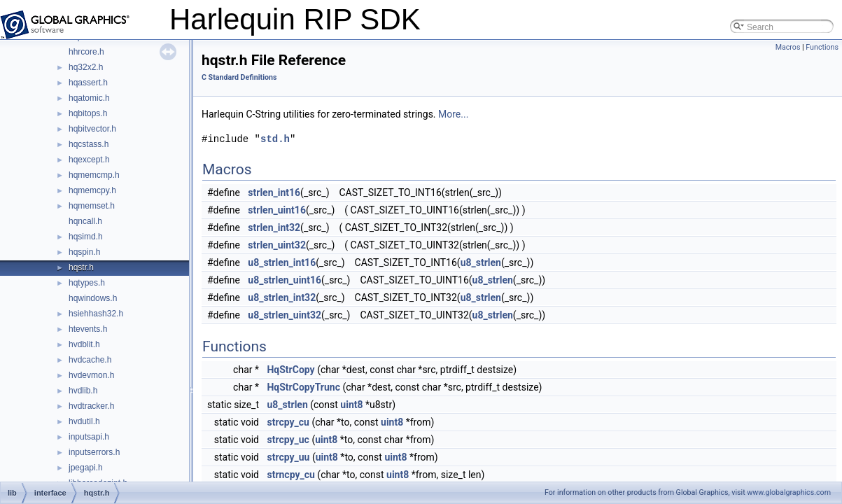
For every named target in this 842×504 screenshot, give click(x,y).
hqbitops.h (88, 113)
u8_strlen (481, 262)
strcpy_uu (288, 457)
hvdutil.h (84, 421)
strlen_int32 (274, 227)
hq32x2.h (86, 67)
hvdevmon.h (91, 375)
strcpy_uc (288, 440)
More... (453, 114)
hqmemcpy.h (92, 190)
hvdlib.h (83, 391)
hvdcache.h (90, 360)
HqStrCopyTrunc (303, 387)
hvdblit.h (84, 344)
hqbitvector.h (92, 129)
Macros (788, 47)
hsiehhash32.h (96, 314)
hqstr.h (81, 267)
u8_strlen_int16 (282, 262)
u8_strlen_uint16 (285, 280)
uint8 (351, 405)
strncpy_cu (290, 475)
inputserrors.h (94, 452)
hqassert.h (88, 83)
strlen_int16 (274, 192)
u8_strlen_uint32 (285, 315)
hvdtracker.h (91, 406)
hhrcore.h (86, 52)
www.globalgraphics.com (789, 492)
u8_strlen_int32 (282, 297)
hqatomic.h (89, 98)
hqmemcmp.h (94, 175)
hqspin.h (84, 252)
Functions (822, 47)
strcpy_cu (288, 422)
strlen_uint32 (277, 245)
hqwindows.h (93, 298)
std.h (275, 139)
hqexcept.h (89, 160)
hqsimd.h (86, 237)
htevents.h (88, 329)
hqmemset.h (92, 206)
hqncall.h (85, 221)
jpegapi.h (86, 468)
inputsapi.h (89, 437)
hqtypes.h (87, 283)
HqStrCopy (290, 370)
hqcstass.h (89, 144)
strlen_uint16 (277, 210)
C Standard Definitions (239, 77)
